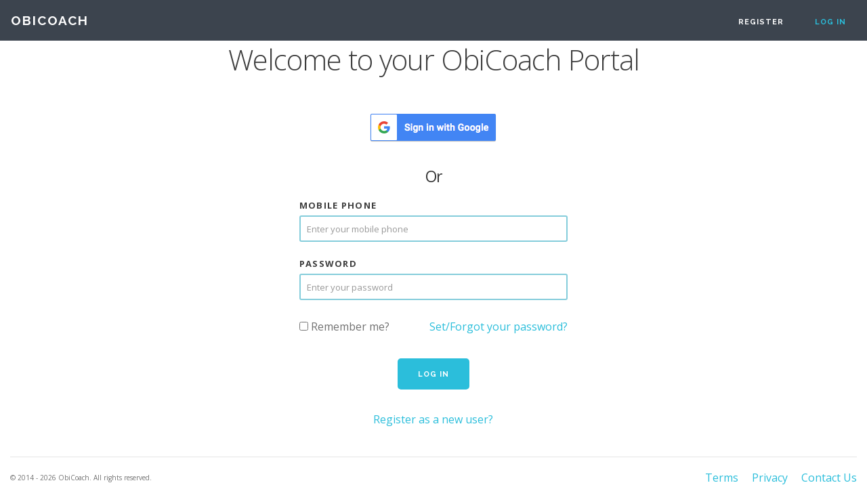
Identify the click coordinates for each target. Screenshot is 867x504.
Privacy (770, 478)
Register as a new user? (433, 419)
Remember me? (344, 327)
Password (328, 264)
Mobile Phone (338, 206)
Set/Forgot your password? (499, 327)
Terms (722, 478)
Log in (830, 22)
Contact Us (829, 478)
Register (761, 22)
